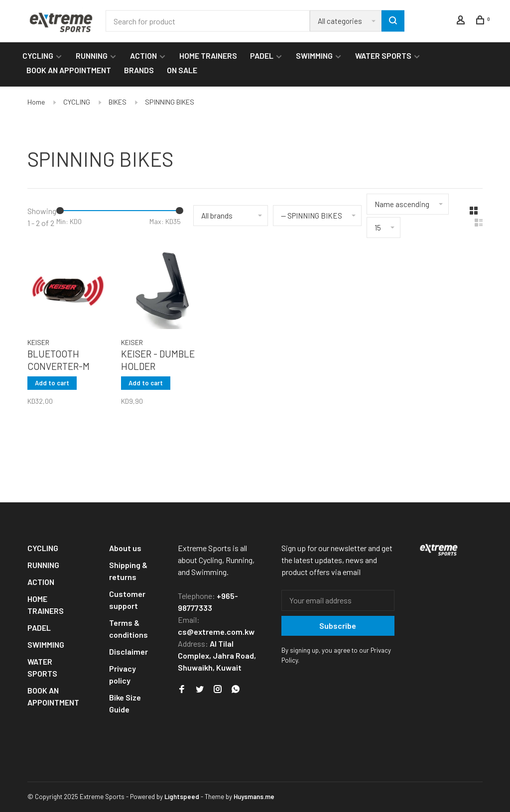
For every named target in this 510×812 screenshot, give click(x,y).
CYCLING (38, 56)
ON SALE (182, 70)
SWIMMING (314, 56)
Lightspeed (182, 797)
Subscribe (338, 626)
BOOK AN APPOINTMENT (69, 70)
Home (36, 102)
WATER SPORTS (383, 56)
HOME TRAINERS (208, 56)
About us (125, 548)
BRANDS (139, 70)
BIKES (118, 102)
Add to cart (52, 383)
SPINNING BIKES (170, 102)
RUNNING (92, 56)
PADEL (262, 56)
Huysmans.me (254, 797)
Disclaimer (128, 651)
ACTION (143, 56)
